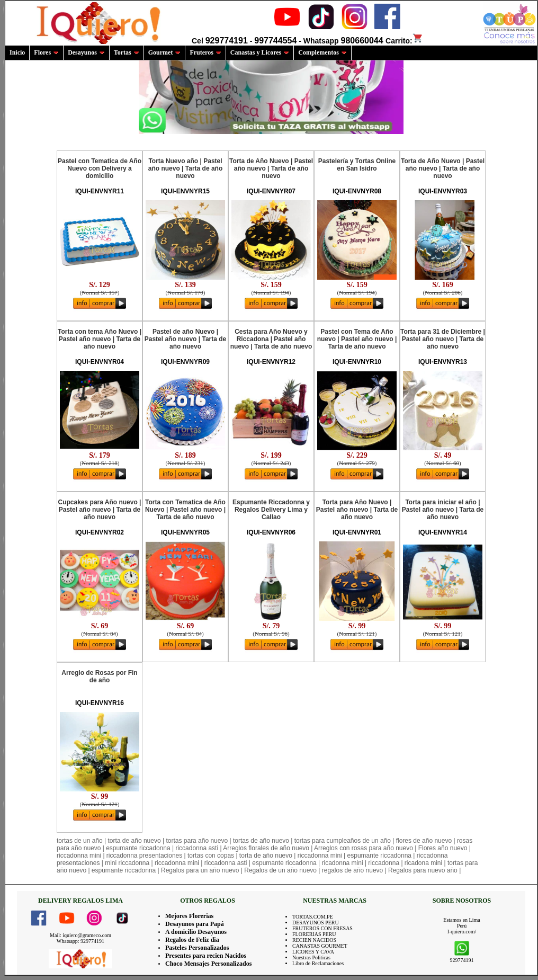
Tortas (127, 52)
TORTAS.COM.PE (313, 917)
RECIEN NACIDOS (314, 940)
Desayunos (86, 52)
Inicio (17, 52)
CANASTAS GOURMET (320, 946)
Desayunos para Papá (195, 924)
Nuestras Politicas (311, 957)
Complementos (322, 52)
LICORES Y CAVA (313, 952)
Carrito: (404, 41)
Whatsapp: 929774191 (80, 941)
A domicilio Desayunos (196, 932)
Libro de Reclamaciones (318, 963)
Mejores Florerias (189, 916)
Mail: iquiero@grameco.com (80, 935)
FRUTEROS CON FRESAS (322, 928)
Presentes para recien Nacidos (206, 956)
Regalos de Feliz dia (192, 940)
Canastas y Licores (260, 52)
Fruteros (205, 52)
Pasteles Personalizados (197, 948)
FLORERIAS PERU (314, 934)
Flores (46, 52)
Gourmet (165, 52)
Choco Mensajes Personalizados (208, 964)
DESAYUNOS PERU (316, 923)
